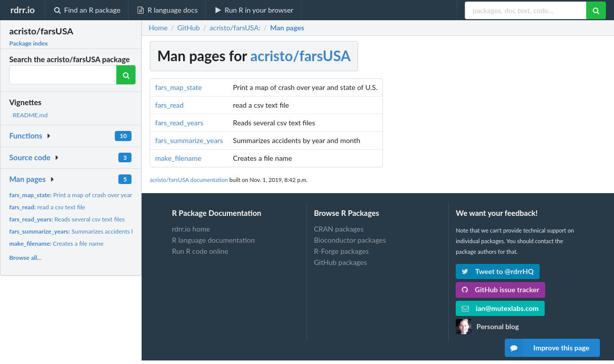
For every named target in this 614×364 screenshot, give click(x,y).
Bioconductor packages (350, 240)
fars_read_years (179, 123)
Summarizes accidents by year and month (95, 231)
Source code (30, 157)
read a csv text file (47, 207)
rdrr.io (22, 10)
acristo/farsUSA (300, 56)
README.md (30, 115)
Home (158, 28)
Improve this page (547, 348)
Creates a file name (56, 243)
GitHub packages (341, 262)
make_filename (178, 158)
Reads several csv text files (67, 219)
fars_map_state (179, 87)
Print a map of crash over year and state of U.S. (93, 195)
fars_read (169, 105)
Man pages (27, 179)
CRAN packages (339, 229)
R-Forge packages (341, 251)
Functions (26, 135)
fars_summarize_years (189, 140)
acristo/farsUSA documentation (189, 180)
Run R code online (200, 251)
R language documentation (213, 240)
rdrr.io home (191, 229)
